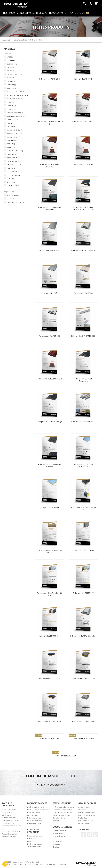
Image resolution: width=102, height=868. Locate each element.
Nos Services (83, 818)
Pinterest (95, 835)
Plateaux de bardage (34, 818)
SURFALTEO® (12, 158)
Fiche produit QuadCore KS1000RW (83, 466)
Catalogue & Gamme (60, 831)
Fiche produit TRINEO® (49, 739)
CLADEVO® (11, 67)
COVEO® (10, 78)
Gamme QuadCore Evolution (17, 95)
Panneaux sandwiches (9, 818)
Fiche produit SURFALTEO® (49, 679)
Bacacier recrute (84, 823)
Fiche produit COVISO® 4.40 (83, 122)
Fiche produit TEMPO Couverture (83, 636)
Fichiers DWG (57, 842)
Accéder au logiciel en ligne (62, 815)
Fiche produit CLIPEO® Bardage (49, 422)
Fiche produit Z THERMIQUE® (83, 336)
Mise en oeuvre (58, 839)
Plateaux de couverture (10, 834)
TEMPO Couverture (14, 165)
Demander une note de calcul (63, 813)
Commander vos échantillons (62, 810)
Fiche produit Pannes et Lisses (83, 422)
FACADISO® (11, 88)
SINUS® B (11, 144)
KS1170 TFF (11, 109)
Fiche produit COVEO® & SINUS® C (50, 123)
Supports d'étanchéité (9, 810)
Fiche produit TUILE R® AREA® (50, 379)
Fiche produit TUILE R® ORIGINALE (49, 166)
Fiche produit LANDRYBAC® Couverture (49, 209)
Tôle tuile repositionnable (10, 820)
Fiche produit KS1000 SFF (50, 636)
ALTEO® (10, 57)
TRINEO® (11, 168)
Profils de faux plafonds (35, 844)
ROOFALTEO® (12, 140)
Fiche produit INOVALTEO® (83, 722)
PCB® (9, 123)
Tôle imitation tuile (8, 823)
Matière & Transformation (87, 815)
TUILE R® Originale (14, 175)
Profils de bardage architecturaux (38, 810)
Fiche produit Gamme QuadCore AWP (83, 508)
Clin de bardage (33, 815)
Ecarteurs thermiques (35, 821)
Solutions (56, 847)
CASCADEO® (12, 64)
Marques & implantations (87, 813)
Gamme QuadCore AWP (16, 92)
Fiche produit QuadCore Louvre (83, 550)
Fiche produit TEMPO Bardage (83, 250)
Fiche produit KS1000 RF (49, 507)
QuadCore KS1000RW (14, 130)
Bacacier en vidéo (84, 807)
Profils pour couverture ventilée (12, 831)
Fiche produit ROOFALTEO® (83, 679)
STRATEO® (11, 154)
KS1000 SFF (11, 106)
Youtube (89, 835)
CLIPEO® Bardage (13, 71)
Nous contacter (51, 785)
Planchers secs (32, 839)
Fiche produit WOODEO (83, 293)
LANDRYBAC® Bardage (15, 113)
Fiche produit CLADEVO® (49, 250)
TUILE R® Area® (13, 172)
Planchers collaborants (35, 836)
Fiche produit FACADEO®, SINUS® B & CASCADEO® (83, 209)
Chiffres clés (82, 810)
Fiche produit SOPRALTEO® (49, 722)
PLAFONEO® (12, 127)
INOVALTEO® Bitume (15, 99)
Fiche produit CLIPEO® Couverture (83, 380)
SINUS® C (11, 147)
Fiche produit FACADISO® (50, 79)
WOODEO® (11, 182)
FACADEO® (11, 85)
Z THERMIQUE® (13, 186)
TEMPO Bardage (13, 161)
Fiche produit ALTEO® (83, 79)
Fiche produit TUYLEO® (83, 165)
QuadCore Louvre (13, 137)
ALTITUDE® (11, 60)
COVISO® (11, 81)
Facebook (83, 835)
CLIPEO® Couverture (14, 74)
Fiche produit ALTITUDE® (83, 739)
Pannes (30, 841)
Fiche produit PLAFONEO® (50, 336)
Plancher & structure (15, 199)
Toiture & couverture (15, 202)
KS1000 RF (11, 102)
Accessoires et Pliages (9, 837)
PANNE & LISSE (12, 120)
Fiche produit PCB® (49, 293)
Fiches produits (58, 833)
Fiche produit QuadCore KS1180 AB (50, 594)
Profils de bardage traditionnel (37, 807)
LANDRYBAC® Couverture (16, 116)
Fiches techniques (59, 836)
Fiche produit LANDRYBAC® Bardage (49, 466)
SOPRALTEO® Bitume (15, 151)
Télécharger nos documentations (64, 807)
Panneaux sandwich (34, 813)
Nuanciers (56, 844)
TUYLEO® (11, 179)
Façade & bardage (14, 195)
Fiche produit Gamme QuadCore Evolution (49, 551)
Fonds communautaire (86, 821)
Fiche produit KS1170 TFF (83, 593)
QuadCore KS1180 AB (14, 134)
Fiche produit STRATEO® (66, 756)
